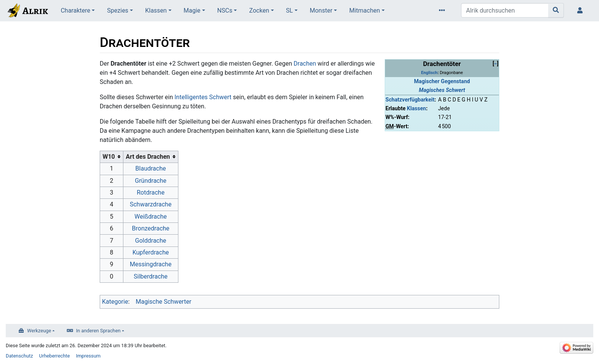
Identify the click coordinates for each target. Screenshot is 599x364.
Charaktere (75, 10)
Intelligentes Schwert (203, 97)
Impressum (88, 356)
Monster (321, 10)
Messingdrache (151, 264)
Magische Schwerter (164, 302)
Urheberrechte (54, 356)
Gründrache (151, 181)
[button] (495, 64)
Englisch (429, 73)
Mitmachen (364, 10)
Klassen (156, 10)
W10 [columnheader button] (108, 157)
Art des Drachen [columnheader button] (148, 157)
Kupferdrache (151, 252)
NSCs (225, 10)
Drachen (305, 64)
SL (290, 10)
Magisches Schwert (442, 90)
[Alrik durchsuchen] (505, 10)
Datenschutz (19, 356)
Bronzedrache (151, 228)
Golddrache (151, 241)
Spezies (118, 10)
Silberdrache (151, 276)
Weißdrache (151, 217)
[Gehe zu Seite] (556, 10)
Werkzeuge (39, 331)
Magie (192, 10)
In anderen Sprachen (98, 331)
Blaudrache (151, 168)
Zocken (259, 10)
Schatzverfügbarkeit (410, 100)
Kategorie (115, 302)
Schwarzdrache (151, 204)
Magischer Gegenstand (442, 81)
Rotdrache (151, 192)
